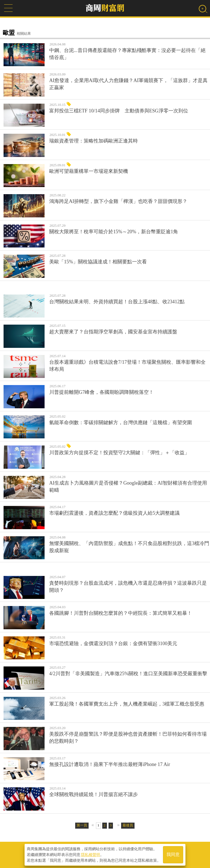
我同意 (173, 855)
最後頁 (128, 825)
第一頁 (82, 825)
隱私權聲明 (91, 855)
